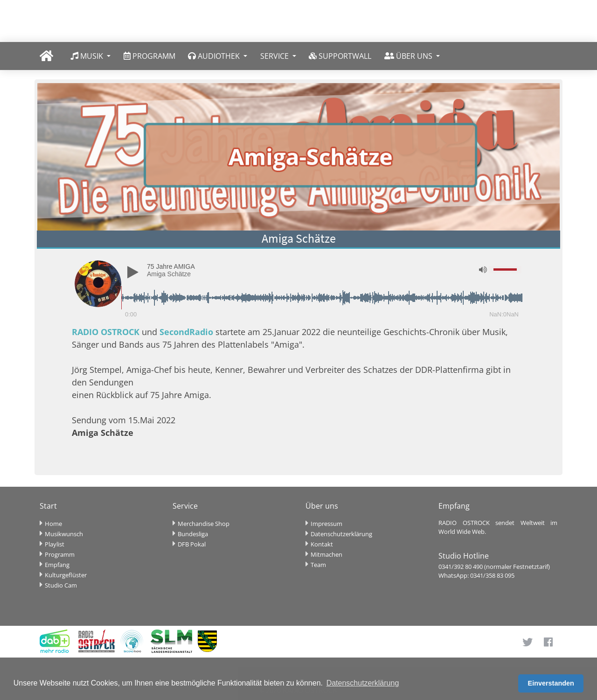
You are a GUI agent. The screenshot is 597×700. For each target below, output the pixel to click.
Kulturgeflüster (66, 575)
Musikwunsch (64, 534)
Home (53, 524)
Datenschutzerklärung (341, 534)
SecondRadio (186, 332)
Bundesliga (193, 534)
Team (318, 565)
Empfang (57, 565)
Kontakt (322, 544)
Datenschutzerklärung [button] (363, 683)
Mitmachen (326, 554)
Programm (60, 554)
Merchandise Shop (204, 524)
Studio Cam (61, 585)
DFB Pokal (192, 544)
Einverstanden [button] (551, 683)
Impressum (326, 524)
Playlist (55, 544)
